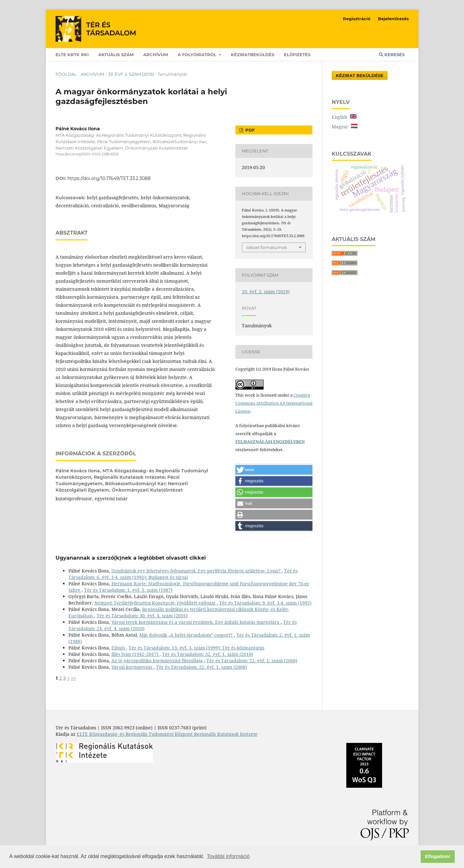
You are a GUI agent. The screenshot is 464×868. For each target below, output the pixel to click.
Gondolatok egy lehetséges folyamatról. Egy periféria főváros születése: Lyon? (197, 571)
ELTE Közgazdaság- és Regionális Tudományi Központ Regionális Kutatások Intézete (167, 734)
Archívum (156, 55)
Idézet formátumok (267, 247)
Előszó (119, 648)
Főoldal (66, 74)
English (344, 117)
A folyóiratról (198, 55)
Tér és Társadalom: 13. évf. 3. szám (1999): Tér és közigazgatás (197, 648)
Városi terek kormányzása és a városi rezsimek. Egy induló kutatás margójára (196, 622)
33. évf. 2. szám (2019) (131, 74)
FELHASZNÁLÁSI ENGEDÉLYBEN (270, 442)
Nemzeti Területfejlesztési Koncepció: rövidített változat (156, 603)
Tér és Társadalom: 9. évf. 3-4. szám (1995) (265, 603)
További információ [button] (228, 856)
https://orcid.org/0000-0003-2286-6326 (87, 154)
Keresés (392, 55)
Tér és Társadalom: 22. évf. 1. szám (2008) (252, 661)
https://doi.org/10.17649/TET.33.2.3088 (109, 178)
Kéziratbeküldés (253, 55)
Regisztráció (357, 19)
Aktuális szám (116, 55)
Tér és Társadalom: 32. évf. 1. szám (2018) (208, 654)
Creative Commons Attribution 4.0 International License (274, 403)
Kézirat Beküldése (360, 75)
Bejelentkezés (393, 19)
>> (74, 678)
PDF (249, 130)
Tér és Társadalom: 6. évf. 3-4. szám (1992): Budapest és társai (183, 574)
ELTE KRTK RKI (72, 55)
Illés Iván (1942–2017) (136, 654)
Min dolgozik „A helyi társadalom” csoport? (187, 635)
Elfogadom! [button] (438, 856)
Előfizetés (297, 55)
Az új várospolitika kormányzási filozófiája (158, 661)
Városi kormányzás (132, 667)
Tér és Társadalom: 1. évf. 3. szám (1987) (128, 590)
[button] (274, 470)
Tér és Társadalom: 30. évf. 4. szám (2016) (142, 616)
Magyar (345, 127)
